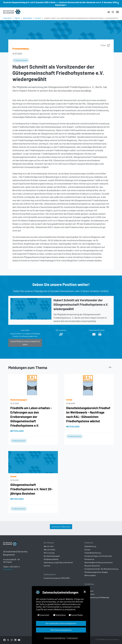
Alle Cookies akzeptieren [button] (61, 630)
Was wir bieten (50, 550)
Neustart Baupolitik (92, 566)
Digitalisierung (90, 546)
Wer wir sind (49, 546)
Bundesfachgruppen (52, 556)
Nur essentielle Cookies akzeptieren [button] (61, 623)
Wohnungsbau (90, 575)
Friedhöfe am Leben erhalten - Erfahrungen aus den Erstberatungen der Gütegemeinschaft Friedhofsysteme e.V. (31, 417)
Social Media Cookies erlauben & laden (25, 343)
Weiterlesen (17, 431)
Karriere (47, 566)
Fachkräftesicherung (93, 553)
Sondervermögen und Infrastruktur (98, 556)
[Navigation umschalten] (117, 12)
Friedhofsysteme (21, 60)
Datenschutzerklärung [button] (55, 638)
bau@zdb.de (8, 573)
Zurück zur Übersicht (61, 527)
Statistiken (60, 615)
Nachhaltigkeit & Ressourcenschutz (98, 562)
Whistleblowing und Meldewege (97, 597)
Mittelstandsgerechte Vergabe (96, 572)
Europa (87, 550)
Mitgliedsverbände (51, 559)
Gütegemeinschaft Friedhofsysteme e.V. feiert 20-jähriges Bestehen (31, 489)
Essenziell (43, 615)
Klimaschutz (89, 559)
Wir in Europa (49, 553)
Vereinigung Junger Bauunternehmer (58, 562)
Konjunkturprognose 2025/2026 (57, 578)
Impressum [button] (73, 638)
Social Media (76, 615)
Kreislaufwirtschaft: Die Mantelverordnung (101, 569)
